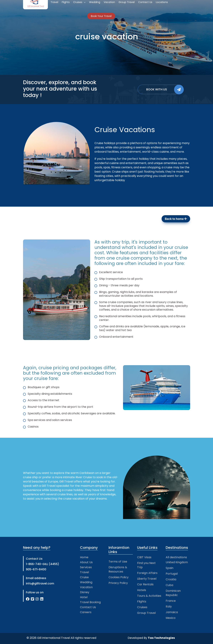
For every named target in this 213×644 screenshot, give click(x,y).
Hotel (84, 597)
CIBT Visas (144, 557)
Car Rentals (145, 584)
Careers (86, 612)
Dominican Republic (173, 593)
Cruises (142, 607)
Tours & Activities (149, 596)
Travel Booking (90, 602)
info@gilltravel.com (40, 583)
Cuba (169, 585)
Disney (85, 592)
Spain (170, 568)
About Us (86, 562)
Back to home (176, 219)
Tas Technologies (161, 638)
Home (84, 557)
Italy (169, 606)
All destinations (176, 557)
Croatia (171, 579)
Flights (142, 601)
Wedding (86, 582)
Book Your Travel (101, 16)
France (171, 601)
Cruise (84, 577)
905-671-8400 (36, 569)
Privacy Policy (118, 583)
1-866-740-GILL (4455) (42, 564)
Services (86, 567)
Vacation (86, 587)
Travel (84, 572)
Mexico (171, 618)
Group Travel (146, 613)
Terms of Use (118, 562)
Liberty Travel (147, 579)
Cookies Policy (119, 577)
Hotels (142, 590)
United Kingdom (177, 562)
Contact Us (88, 607)
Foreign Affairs (147, 573)
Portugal (172, 574)
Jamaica (172, 612)
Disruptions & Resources (118, 569)
